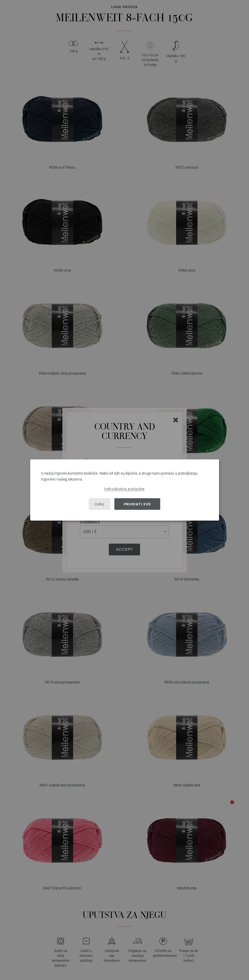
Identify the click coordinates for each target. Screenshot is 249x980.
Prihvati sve (137, 504)
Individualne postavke (124, 489)
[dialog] (125, 490)
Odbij (100, 504)
